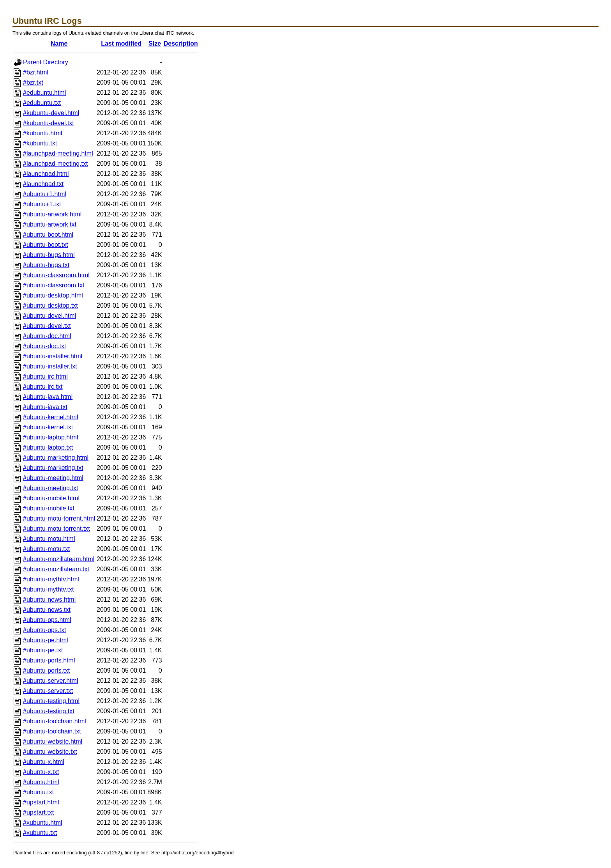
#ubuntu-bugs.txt (46, 265)
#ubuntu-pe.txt (43, 650)
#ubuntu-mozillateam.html (59, 559)
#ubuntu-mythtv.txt (48, 589)
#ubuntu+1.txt (42, 204)
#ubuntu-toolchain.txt (52, 731)
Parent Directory (46, 62)
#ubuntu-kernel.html (50, 417)
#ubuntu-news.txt (47, 610)
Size (155, 43)
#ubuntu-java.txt (45, 407)
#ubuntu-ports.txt (46, 670)
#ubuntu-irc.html (45, 376)
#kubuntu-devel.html (51, 113)
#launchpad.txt (43, 184)
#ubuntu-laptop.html (50, 437)
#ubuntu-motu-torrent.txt (57, 529)
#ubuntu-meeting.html (53, 478)
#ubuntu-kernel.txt (48, 427)
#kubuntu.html (43, 133)
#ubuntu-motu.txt (46, 549)
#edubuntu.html (44, 93)
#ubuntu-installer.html (53, 356)
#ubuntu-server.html (50, 681)
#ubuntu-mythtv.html (51, 579)
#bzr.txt (33, 82)
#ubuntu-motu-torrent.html (59, 518)
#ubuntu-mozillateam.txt (56, 569)
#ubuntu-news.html (49, 600)
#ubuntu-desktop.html (53, 295)
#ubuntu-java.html (48, 397)
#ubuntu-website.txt (50, 752)
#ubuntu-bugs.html (49, 255)
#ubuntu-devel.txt (47, 326)
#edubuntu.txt (42, 103)
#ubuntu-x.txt (41, 772)
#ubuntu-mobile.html (51, 498)
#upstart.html (41, 802)
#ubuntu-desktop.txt (50, 306)
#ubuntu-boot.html (48, 235)
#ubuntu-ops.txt (44, 630)
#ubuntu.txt (38, 792)
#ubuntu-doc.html (47, 336)
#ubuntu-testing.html (51, 701)
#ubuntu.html (41, 782)
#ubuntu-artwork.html (52, 214)
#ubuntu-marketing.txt (53, 468)
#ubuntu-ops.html (47, 620)
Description (181, 43)
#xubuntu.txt (40, 833)
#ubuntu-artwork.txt (50, 224)
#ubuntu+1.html (45, 194)
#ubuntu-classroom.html (56, 275)
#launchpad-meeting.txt (55, 164)
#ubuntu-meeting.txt (50, 488)
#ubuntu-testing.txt (49, 711)
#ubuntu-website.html (53, 741)
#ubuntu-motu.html (49, 539)
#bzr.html (36, 72)
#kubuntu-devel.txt (49, 123)
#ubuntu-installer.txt (50, 366)
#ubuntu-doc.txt (44, 346)
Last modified (121, 43)
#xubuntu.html (43, 823)
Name (59, 43)
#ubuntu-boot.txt (46, 245)
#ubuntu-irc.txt (43, 387)
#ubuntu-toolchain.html (55, 721)
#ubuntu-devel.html (49, 316)
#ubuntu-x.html (44, 762)
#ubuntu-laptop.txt (48, 447)
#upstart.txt (38, 812)
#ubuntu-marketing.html (56, 458)
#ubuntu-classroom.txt (54, 285)
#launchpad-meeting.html (58, 153)
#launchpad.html (46, 174)
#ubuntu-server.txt (48, 691)
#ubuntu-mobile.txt (49, 508)
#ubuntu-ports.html (49, 660)
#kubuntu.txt (40, 143)
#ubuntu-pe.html (46, 640)
